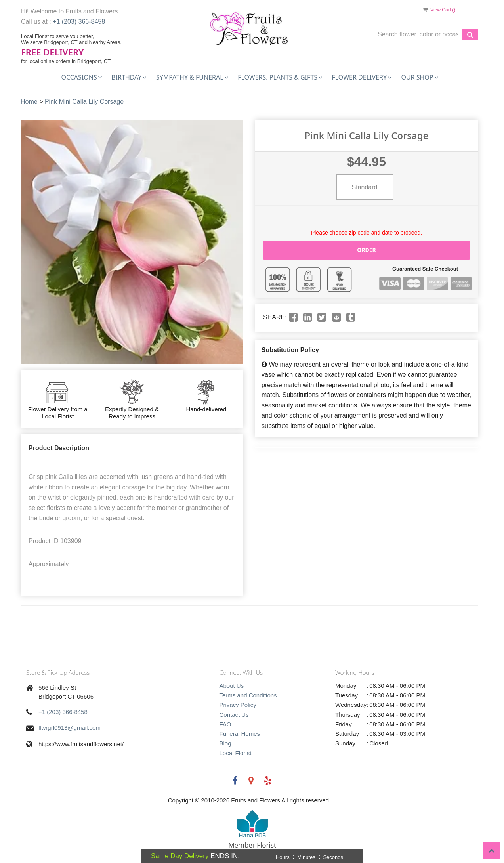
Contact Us (234, 715)
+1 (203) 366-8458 (79, 22)
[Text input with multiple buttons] (418, 35)
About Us (232, 686)
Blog (225, 743)
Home (29, 102)
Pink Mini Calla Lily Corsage (84, 102)
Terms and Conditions (248, 695)
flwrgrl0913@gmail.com (70, 728)
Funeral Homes (240, 734)
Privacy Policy (238, 705)
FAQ (225, 724)
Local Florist (236, 753)
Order (367, 250)
